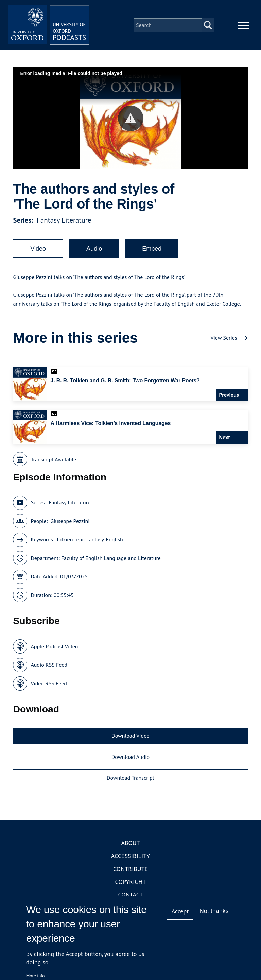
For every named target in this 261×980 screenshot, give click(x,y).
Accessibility (130, 856)
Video (38, 249)
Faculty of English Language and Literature (111, 558)
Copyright (131, 882)
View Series (224, 338)
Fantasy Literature (64, 220)
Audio (94, 249)
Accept (180, 911)
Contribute (130, 869)
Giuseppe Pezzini (70, 521)
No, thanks (214, 911)
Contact (131, 895)
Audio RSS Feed (49, 665)
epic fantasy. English (100, 539)
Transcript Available (53, 459)
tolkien (65, 539)
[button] (131, 118)
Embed (152, 249)
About (130, 843)
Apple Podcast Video (54, 646)
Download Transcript (130, 778)
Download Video (130, 736)
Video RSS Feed (49, 683)
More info (36, 976)
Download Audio (130, 757)
